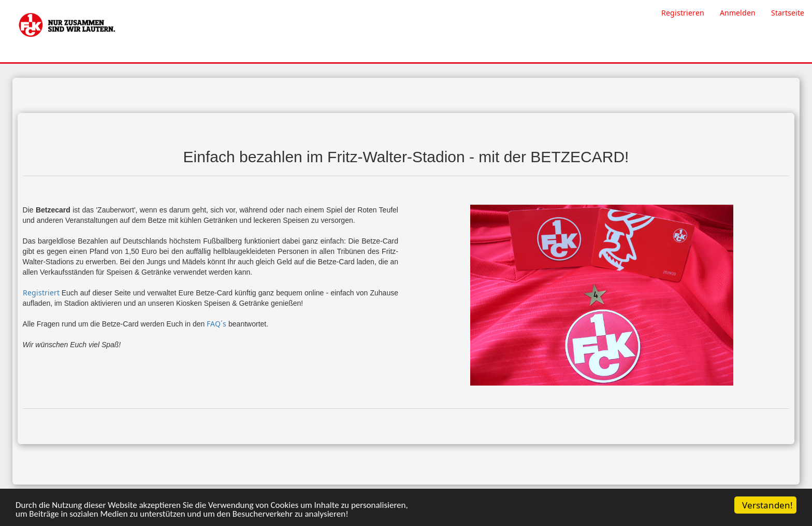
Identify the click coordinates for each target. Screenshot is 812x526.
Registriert (41, 293)
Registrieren (683, 13)
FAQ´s (216, 324)
